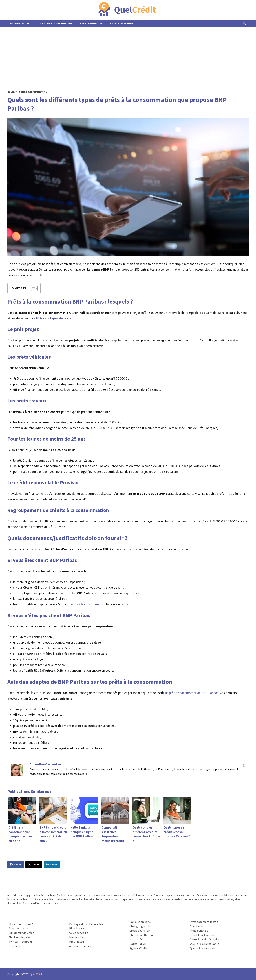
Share (16, 864)
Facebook (26, 942)
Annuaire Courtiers (81, 946)
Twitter (14, 942)
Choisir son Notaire (142, 935)
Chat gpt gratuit (140, 926)
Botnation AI (138, 944)
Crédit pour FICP (140, 931)
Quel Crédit (37, 974)
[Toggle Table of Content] (33, 288)
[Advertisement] (128, 54)
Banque (12, 92)
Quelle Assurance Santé (204, 944)
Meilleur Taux (77, 937)
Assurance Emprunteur (56, 23)
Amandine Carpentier (46, 764)
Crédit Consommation (124, 23)
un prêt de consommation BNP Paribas (192, 693)
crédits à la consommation (87, 604)
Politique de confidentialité (86, 924)
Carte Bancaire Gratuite (205, 939)
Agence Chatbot (140, 948)
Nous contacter (19, 928)
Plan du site (76, 928)
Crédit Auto (197, 926)
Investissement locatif (204, 922)
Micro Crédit (137, 939)
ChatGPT (15, 946)
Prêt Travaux (77, 942)
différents (42, 318)
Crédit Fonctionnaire (203, 935)
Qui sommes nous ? (21, 924)
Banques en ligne (140, 922)
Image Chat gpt (200, 931)
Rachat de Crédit (22, 23)
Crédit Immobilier (91, 23)
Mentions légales (20, 937)
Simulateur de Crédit (22, 933)
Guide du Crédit (78, 933)
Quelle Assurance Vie (203, 948)
